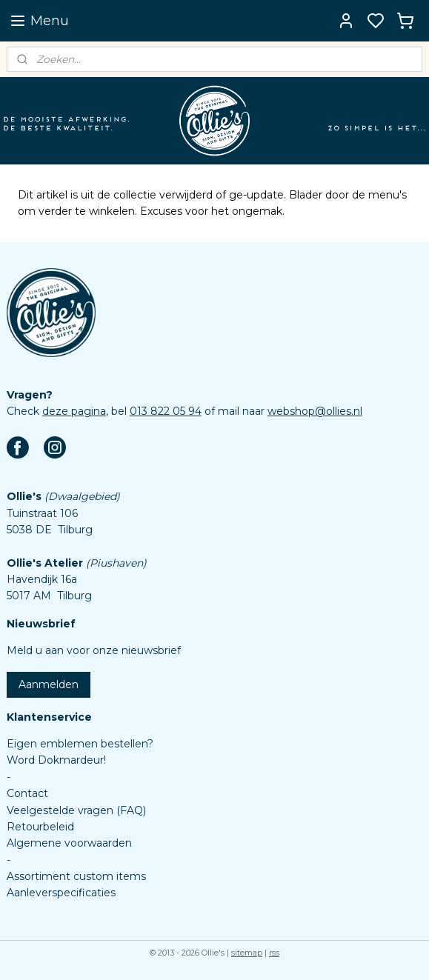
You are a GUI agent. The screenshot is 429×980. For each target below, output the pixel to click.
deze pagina (74, 411)
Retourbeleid (40, 827)
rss (274, 953)
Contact (27, 793)
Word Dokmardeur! (56, 760)
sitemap (247, 953)
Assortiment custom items (76, 876)
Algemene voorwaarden (69, 843)
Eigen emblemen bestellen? (80, 744)
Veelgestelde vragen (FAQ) (76, 810)
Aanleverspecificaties (61, 893)
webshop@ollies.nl (315, 411)
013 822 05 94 (166, 411)
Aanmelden (49, 684)
